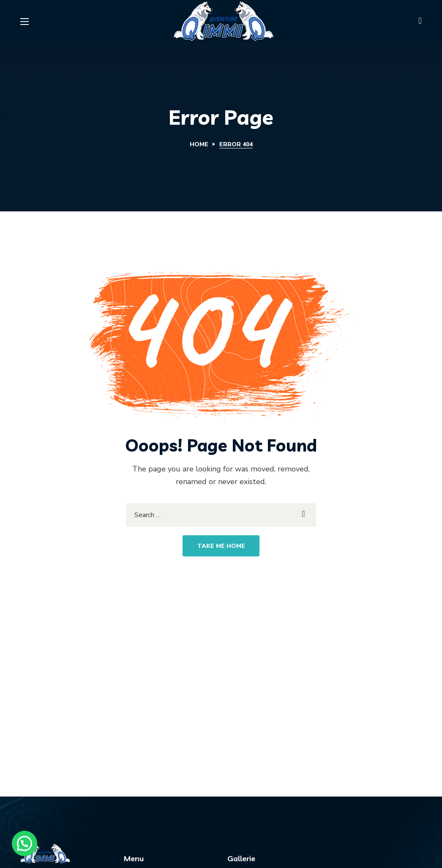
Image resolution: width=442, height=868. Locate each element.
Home (199, 144)
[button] (420, 21)
